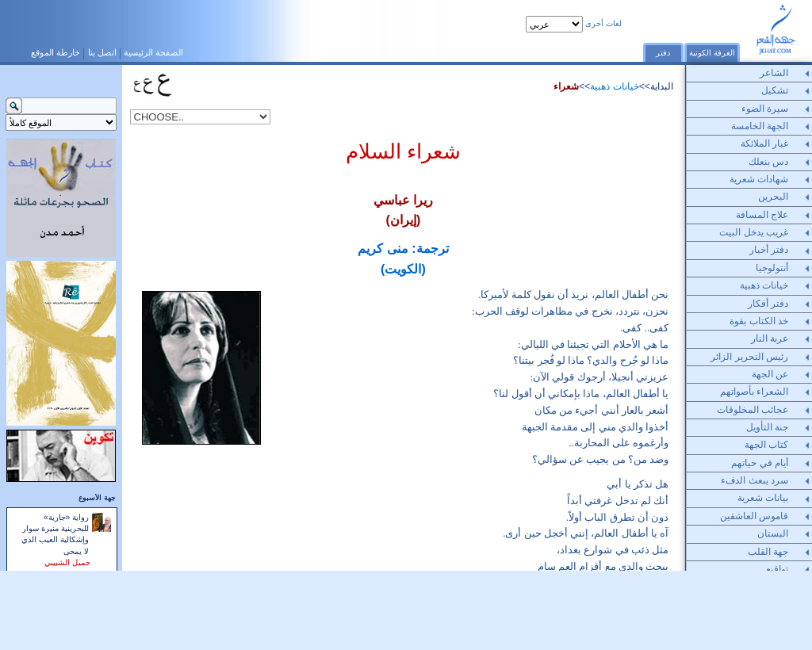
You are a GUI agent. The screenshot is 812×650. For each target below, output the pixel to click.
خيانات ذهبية (614, 86)
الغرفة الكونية (712, 53)
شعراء (566, 86)
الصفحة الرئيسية (153, 52)
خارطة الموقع (56, 52)
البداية (662, 86)
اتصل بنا (102, 52)
